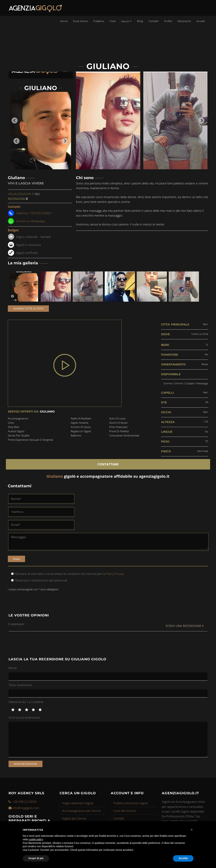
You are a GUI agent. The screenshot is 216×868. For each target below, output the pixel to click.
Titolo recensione (20, 685)
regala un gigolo (81, 431)
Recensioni (184, 21)
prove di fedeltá (119, 431)
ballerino (76, 435)
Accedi (201, 21)
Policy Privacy (114, 574)
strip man (14, 427)
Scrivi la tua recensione (24, 717)
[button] (192, 830)
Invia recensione (26, 764)
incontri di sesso (81, 427)
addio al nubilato (81, 418)
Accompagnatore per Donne (81, 811)
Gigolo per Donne (74, 818)
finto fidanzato (118, 427)
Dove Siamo (80, 21)
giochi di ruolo (118, 423)
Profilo (168, 21)
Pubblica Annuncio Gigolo (131, 803)
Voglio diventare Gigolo (78, 803)
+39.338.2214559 (24, 802)
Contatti (154, 21)
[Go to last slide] (15, 120)
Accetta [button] (183, 858)
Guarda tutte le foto (28, 308)
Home (64, 21)
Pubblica (99, 21)
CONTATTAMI (108, 464)
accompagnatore (18, 418)
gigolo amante (80, 423)
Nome (13, 668)
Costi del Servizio (125, 811)
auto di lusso (117, 418)
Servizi (126, 21)
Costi (113, 21)
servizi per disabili (19, 435)
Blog (140, 21)
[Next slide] (201, 120)
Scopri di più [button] (36, 858)
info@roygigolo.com (26, 808)
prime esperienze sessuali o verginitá (30, 440)
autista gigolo (16, 431)
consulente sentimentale (124, 435)
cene (11, 423)
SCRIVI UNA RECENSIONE (185, 626)
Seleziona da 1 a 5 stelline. (26, 702)
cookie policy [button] (36, 839)
